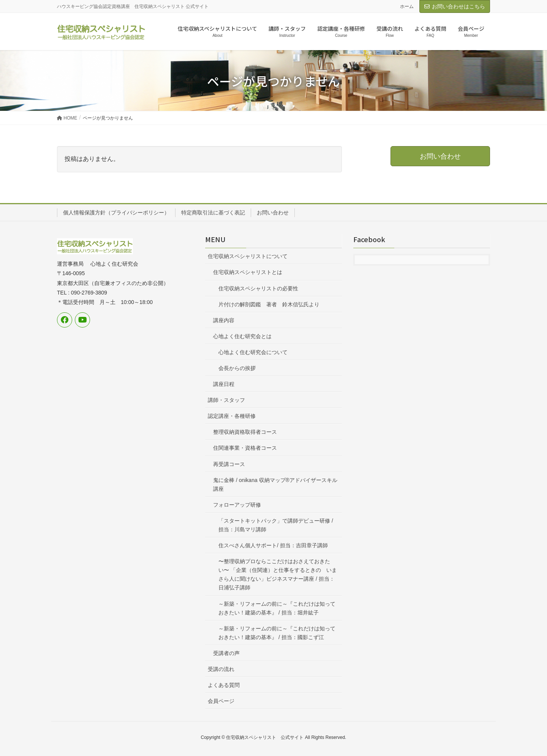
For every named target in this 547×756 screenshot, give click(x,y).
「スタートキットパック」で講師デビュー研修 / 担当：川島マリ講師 (276, 525)
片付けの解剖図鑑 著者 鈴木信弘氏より (269, 304)
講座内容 (224, 320)
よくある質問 (224, 685)
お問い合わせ (273, 213)
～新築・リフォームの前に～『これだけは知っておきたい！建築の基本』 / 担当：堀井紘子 (277, 608)
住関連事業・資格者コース (245, 448)
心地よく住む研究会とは (242, 336)
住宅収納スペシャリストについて (248, 256)
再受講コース (229, 464)
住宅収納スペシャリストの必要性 (258, 288)
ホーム (407, 6)
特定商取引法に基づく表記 (213, 213)
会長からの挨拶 (237, 368)
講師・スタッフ (226, 400)
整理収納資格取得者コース (245, 432)
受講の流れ (221, 669)
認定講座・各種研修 (232, 416)
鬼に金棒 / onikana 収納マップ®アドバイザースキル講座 (275, 484)
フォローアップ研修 (237, 505)
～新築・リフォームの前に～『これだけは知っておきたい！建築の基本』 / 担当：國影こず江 (277, 633)
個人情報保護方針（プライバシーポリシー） (116, 213)
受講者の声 (226, 653)
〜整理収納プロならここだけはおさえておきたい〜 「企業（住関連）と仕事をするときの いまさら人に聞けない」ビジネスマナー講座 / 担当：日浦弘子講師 (278, 574)
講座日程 (224, 384)
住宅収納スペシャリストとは (248, 272)
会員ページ (221, 701)
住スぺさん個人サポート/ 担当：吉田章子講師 (273, 545)
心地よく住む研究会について (253, 352)
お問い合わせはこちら (455, 6)
